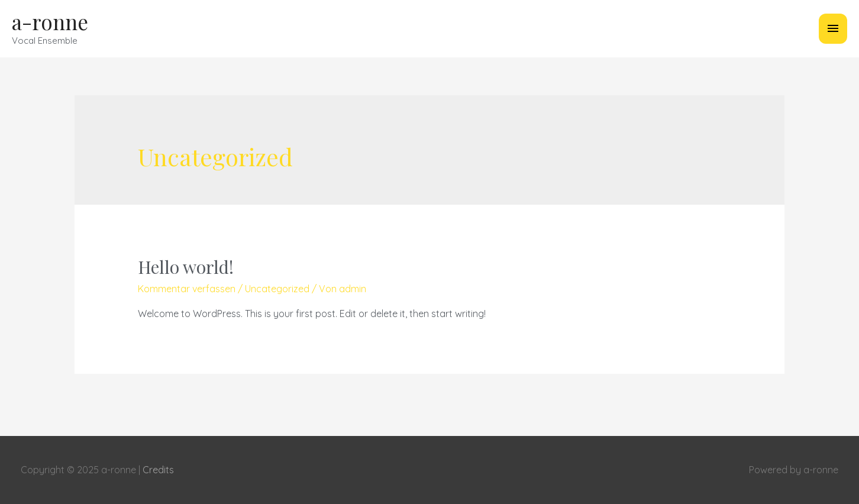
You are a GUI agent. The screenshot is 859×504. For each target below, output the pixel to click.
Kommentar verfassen (187, 289)
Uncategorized (277, 289)
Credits (158, 470)
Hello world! (186, 267)
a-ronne (50, 22)
